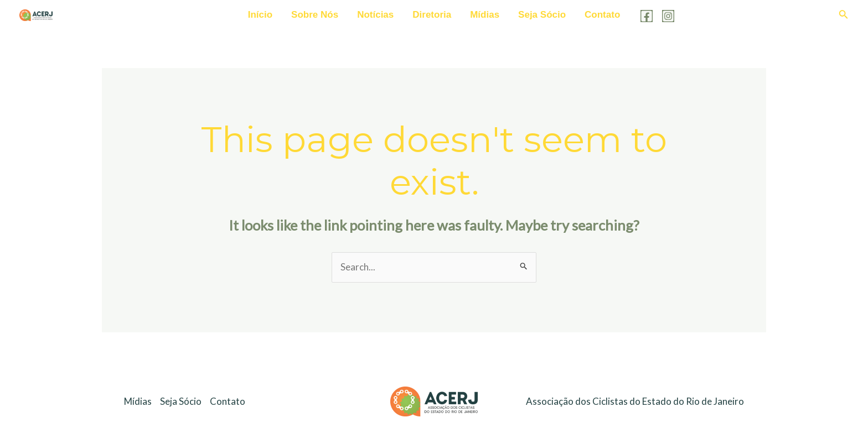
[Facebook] (647, 16)
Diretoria (432, 15)
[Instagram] (668, 16)
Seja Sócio (542, 15)
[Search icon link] (844, 15)
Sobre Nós (315, 15)
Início (260, 15)
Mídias (485, 15)
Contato (602, 15)
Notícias (375, 15)
